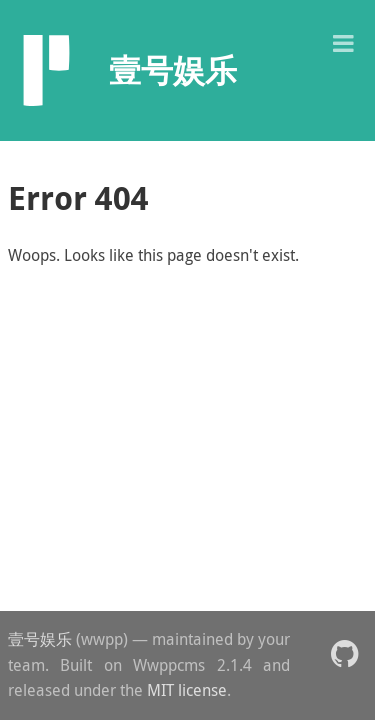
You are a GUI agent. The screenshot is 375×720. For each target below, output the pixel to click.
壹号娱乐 (40, 639)
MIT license (187, 690)
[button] (343, 41)
